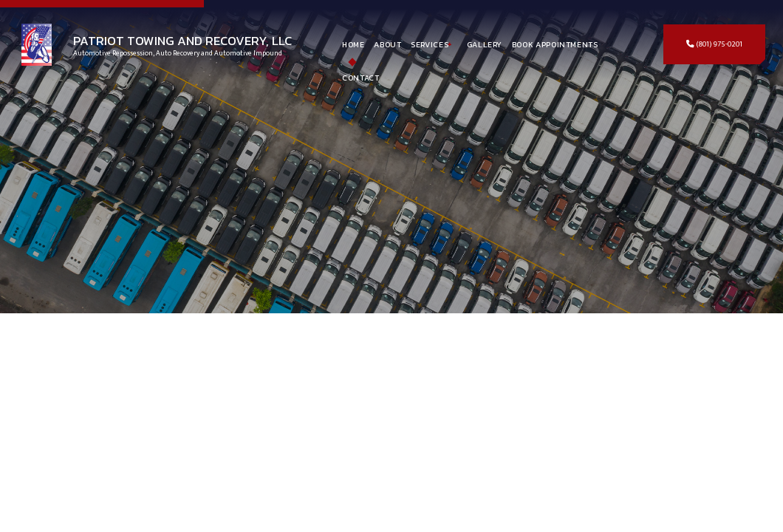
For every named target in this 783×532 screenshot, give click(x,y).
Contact (360, 78)
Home (353, 44)
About (387, 44)
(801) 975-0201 (714, 44)
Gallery (485, 44)
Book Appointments (555, 44)
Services (430, 44)
